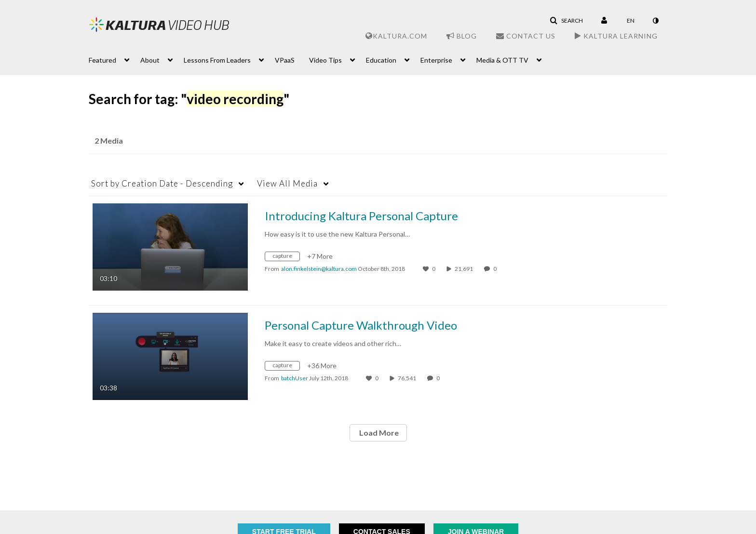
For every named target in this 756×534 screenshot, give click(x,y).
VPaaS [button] (285, 60)
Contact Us (526, 36)
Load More (378, 433)
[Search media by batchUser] (295, 378)
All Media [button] (287, 183)
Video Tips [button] (325, 60)
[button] (566, 21)
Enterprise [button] (436, 60)
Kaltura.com (396, 36)
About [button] (150, 60)
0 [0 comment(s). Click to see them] (496, 269)
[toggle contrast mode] (655, 21)
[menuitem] (115, 59)
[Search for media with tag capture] (286, 258)
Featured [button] (102, 60)
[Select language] (631, 21)
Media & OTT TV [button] (502, 60)
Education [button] (381, 60)
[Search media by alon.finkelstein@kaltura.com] (319, 269)
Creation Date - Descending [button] (162, 183)
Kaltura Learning (616, 36)
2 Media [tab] (109, 140)
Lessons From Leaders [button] (217, 60)
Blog (462, 36)
